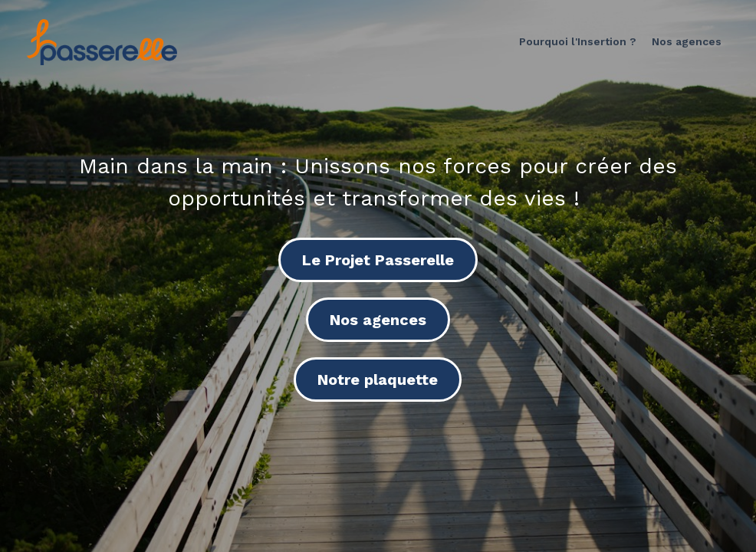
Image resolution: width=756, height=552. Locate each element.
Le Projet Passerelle (378, 260)
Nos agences (378, 320)
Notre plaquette (378, 379)
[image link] (102, 41)
